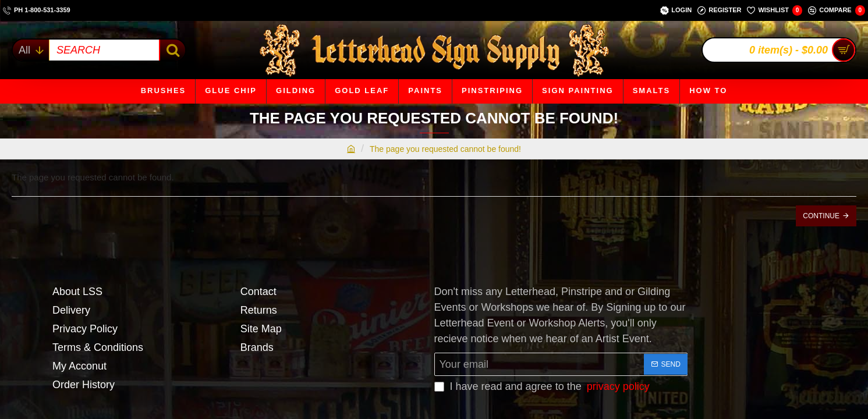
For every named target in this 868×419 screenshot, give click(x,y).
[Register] (719, 10)
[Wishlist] (775, 10)
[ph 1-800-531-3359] (37, 10)
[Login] (676, 10)
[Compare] (837, 10)
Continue (821, 216)
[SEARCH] (172, 50)
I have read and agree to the (543, 387)
